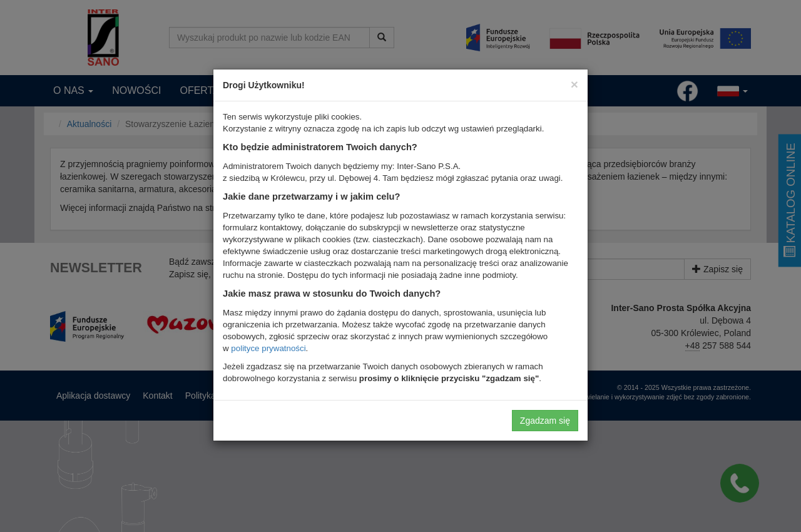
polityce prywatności (268, 348)
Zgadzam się (545, 421)
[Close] (574, 84)
